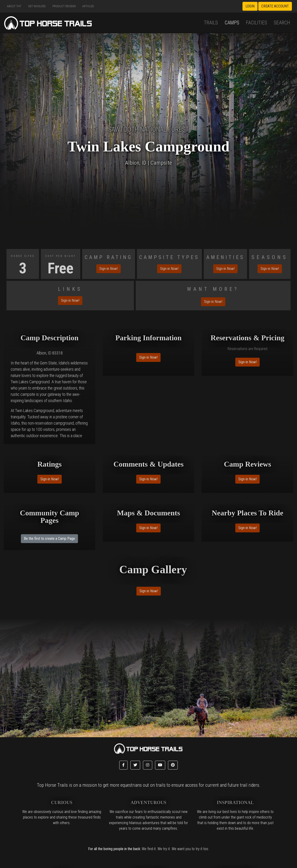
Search (282, 23)
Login (250, 6)
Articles (88, 6)
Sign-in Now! (108, 269)
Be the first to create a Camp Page (49, 539)
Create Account (275, 6)
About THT (14, 6)
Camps (232, 23)
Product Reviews (64, 6)
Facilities (257, 23)
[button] (123, 765)
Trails (211, 23)
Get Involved (37, 6)
